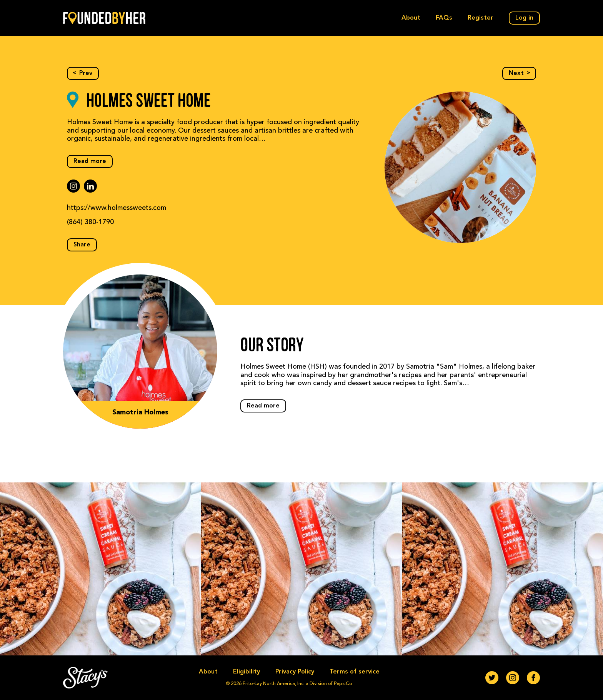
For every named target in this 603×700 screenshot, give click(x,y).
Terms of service (355, 672)
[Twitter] (492, 678)
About (411, 18)
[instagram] (73, 186)
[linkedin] (90, 186)
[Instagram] (513, 678)
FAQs (444, 18)
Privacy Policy (295, 672)
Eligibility (247, 672)
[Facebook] (533, 678)
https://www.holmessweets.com (117, 208)
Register (481, 18)
